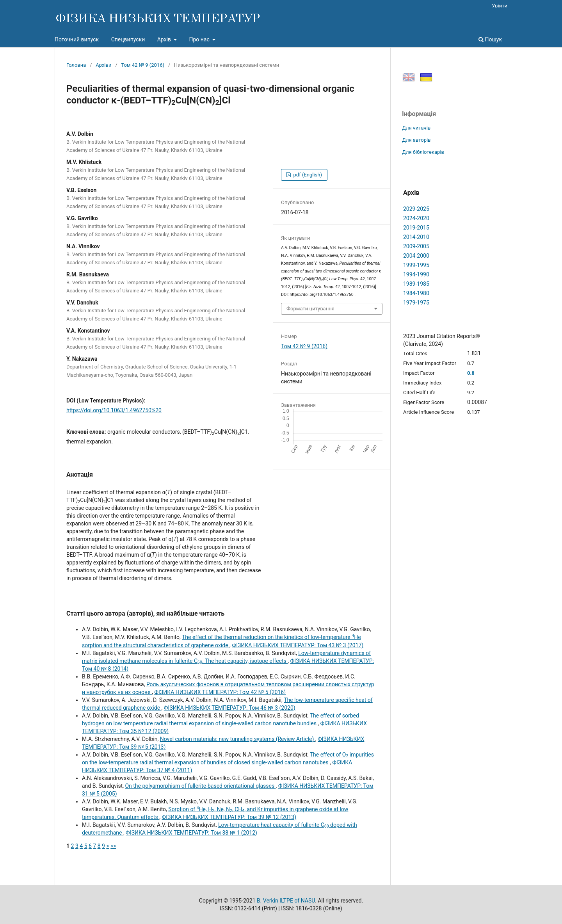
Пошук (490, 39)
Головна (76, 65)
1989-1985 (416, 284)
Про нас (200, 39)
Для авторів (416, 140)
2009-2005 (416, 246)
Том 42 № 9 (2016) (143, 65)
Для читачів (416, 128)
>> (113, 846)
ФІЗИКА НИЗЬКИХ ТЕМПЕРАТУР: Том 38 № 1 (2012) (191, 833)
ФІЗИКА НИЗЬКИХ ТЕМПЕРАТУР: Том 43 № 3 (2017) (298, 645)
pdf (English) (307, 175)
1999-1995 (416, 265)
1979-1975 (416, 303)
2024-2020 (416, 218)
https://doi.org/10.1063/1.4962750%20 (114, 410)
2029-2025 (416, 209)
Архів (165, 39)
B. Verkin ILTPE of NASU (286, 901)
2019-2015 (416, 228)
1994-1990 (416, 274)
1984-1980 (416, 293)
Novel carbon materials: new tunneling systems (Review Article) (238, 739)
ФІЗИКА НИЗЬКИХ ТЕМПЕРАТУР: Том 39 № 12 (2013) (229, 817)
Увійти (500, 6)
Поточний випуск (77, 39)
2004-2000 (416, 256)
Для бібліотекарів (423, 152)
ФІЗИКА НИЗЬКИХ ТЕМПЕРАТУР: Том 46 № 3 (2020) (230, 708)
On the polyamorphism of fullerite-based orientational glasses (200, 786)
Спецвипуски (128, 39)
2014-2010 (416, 237)
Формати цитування (310, 309)
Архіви (103, 65)
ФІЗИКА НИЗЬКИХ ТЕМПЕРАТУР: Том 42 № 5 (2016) (220, 692)
